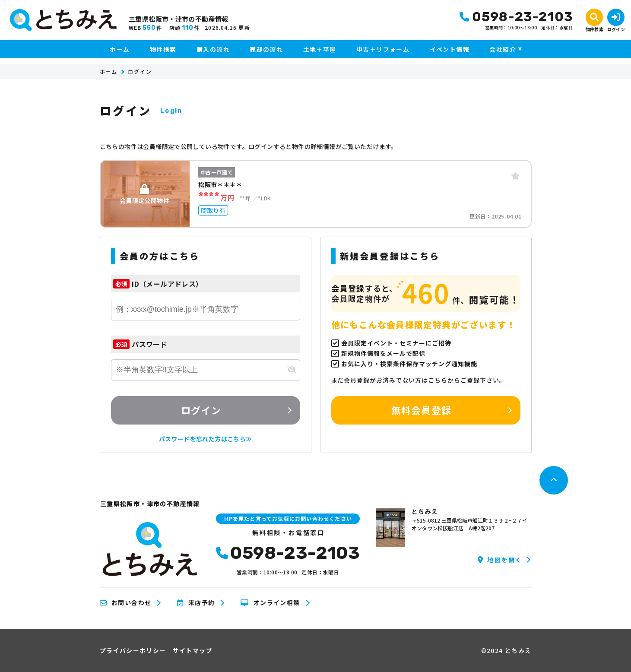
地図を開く (500, 560)
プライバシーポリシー (133, 650)
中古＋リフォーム (383, 49)
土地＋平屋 (320, 49)
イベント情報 (450, 49)
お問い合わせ (126, 603)
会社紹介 (503, 49)
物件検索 (163, 49)
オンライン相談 (270, 603)
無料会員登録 (421, 410)
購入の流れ (213, 49)
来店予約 (196, 603)
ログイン (201, 410)
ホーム (120, 49)
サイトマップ (193, 650)
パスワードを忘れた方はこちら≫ (206, 439)
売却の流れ (266, 49)
